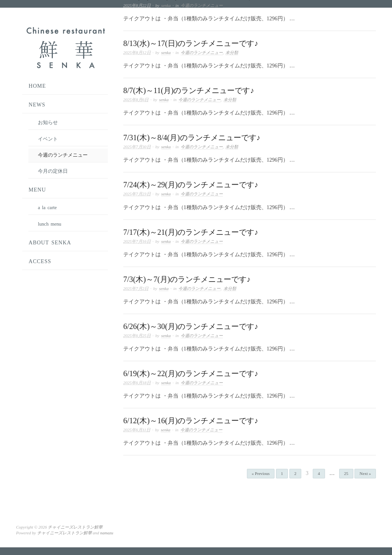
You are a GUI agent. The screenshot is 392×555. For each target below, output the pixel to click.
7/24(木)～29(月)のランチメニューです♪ (191, 185)
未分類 (232, 52)
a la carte (47, 208)
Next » (365, 473)
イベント (48, 139)
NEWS (37, 105)
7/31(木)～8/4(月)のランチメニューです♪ (192, 138)
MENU (37, 190)
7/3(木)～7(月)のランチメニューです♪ (187, 279)
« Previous (261, 473)
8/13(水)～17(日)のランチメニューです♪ (191, 43)
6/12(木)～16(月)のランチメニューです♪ (191, 421)
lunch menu (50, 224)
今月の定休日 (53, 171)
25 (346, 473)
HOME (37, 86)
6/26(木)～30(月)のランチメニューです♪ (191, 326)
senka (166, 5)
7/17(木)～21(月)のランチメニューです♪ (191, 232)
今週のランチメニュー (202, 5)
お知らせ (48, 123)
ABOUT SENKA (50, 243)
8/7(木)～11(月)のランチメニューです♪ (189, 90)
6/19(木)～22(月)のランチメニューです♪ (191, 373)
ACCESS (40, 261)
